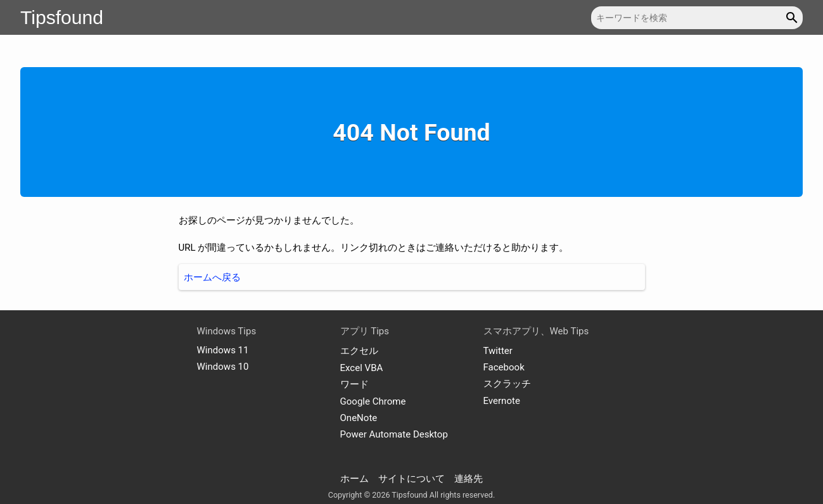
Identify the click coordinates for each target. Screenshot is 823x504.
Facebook (504, 367)
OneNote (359, 418)
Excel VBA (362, 368)
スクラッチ (507, 384)
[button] (794, 18)
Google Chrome (373, 401)
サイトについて (411, 479)
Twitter (498, 351)
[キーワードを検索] (697, 18)
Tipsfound (62, 17)
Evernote (502, 401)
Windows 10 (223, 367)
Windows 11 (223, 350)
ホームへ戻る (212, 277)
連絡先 (469, 479)
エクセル (359, 351)
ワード (354, 384)
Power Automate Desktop (394, 434)
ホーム (354, 479)
